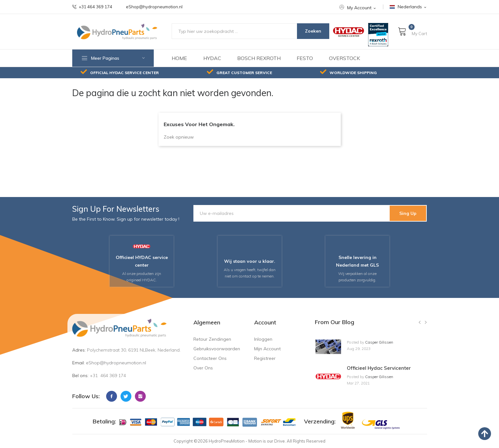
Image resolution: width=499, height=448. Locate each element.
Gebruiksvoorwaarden (217, 349)
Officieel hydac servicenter (379, 368)
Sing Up (408, 213)
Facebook (112, 396)
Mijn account (267, 349)
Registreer (265, 358)
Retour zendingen (212, 339)
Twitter (126, 396)
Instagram (140, 396)
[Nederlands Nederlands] (408, 7)
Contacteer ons (210, 358)
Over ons (203, 368)
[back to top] (485, 434)
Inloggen (263, 339)
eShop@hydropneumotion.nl (154, 7)
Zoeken (313, 31)
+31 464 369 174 (92, 7)
